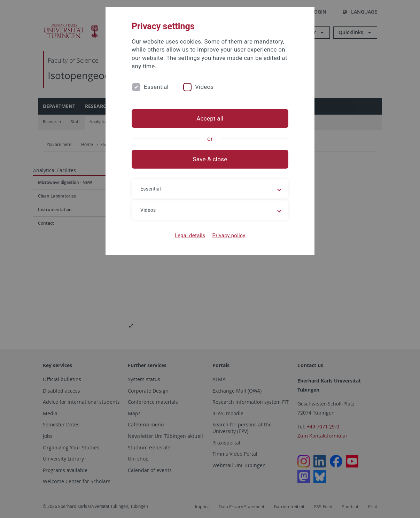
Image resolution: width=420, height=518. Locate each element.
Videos (204, 87)
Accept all (210, 118)
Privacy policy (229, 235)
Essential (156, 87)
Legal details (190, 235)
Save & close (210, 159)
